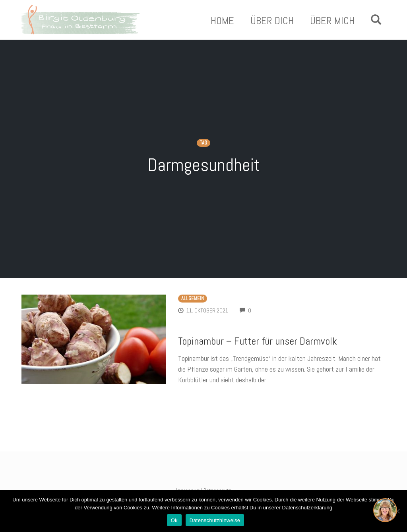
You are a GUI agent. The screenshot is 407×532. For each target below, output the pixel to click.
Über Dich (272, 21)
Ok (174, 520)
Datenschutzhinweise (215, 520)
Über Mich (332, 21)
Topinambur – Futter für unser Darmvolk (258, 341)
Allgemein (193, 299)
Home (222, 21)
